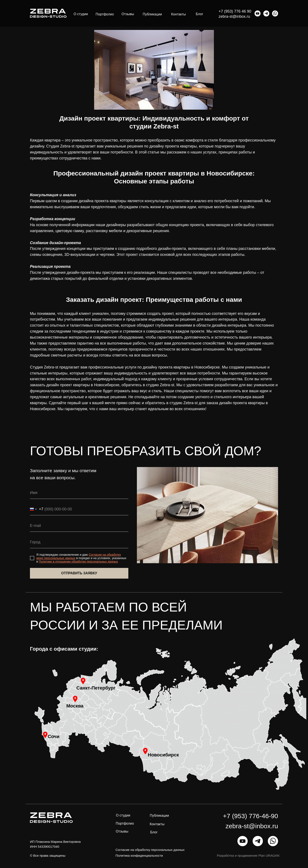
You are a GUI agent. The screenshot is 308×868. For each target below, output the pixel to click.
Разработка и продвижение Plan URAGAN (248, 855)
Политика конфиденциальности (139, 855)
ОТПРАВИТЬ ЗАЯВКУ (79, 573)
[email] (79, 526)
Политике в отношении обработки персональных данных (78, 561)
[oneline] (79, 542)
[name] (79, 493)
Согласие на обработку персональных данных (150, 850)
